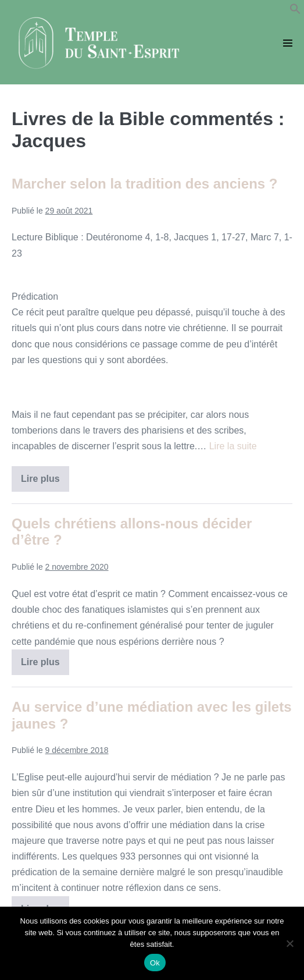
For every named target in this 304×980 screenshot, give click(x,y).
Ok (155, 963)
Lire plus (45, 482)
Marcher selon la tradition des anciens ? (144, 184)
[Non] (289, 943)
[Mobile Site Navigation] (288, 43)
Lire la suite (233, 446)
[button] (295, 11)
